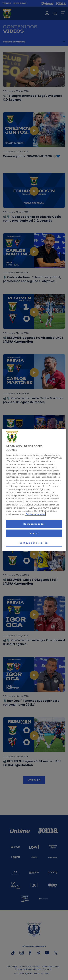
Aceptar (34, 533)
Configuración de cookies (34, 543)
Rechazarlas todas (34, 524)
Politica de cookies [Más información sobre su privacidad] (35, 514)
